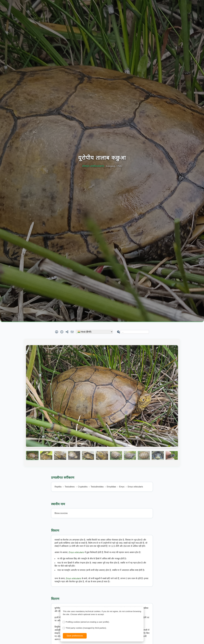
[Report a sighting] (72, 332)
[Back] (62, 332)
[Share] (67, 332)
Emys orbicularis (77, 552)
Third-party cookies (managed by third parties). (86, 628)
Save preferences (75, 636)
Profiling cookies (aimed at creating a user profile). (88, 622)
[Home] (57, 332)
